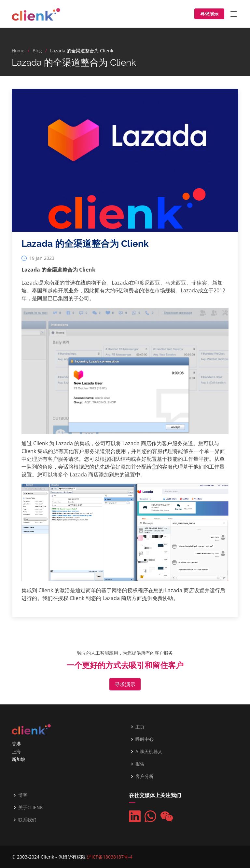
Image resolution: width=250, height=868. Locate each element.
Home (18, 51)
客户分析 (145, 776)
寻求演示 (209, 14)
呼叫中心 (145, 739)
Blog (37, 51)
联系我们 (27, 820)
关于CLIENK (31, 808)
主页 (140, 727)
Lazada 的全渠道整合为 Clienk (85, 247)
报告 (140, 764)
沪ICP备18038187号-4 (110, 857)
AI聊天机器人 (149, 752)
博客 (23, 795)
